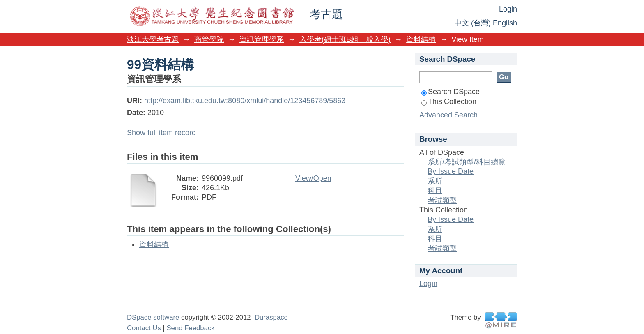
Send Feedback (190, 328)
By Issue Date (451, 171)
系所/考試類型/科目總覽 (467, 162)
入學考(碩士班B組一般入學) (345, 39)
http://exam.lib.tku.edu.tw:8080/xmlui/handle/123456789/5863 (245, 101)
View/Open (313, 178)
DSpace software (153, 317)
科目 (435, 191)
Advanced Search (448, 115)
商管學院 (209, 39)
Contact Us (144, 328)
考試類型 (442, 200)
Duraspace (271, 317)
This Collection (449, 101)
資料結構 (421, 39)
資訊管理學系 (262, 39)
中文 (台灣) (473, 23)
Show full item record (161, 133)
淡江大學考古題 (153, 39)
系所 (435, 181)
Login (508, 9)
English (505, 23)
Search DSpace (451, 92)
